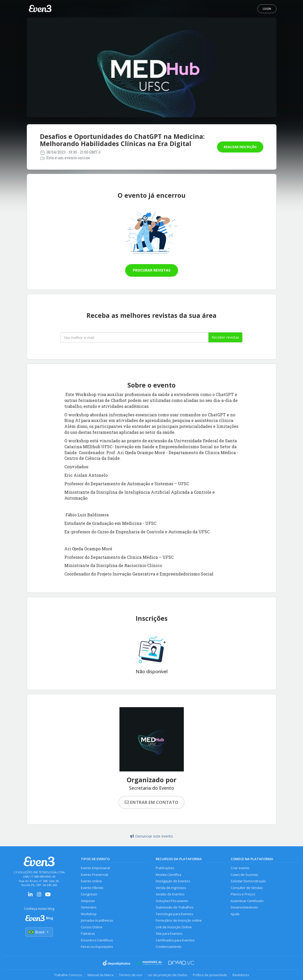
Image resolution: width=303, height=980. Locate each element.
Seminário (89, 907)
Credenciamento (169, 947)
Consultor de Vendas (247, 888)
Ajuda (235, 914)
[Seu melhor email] (135, 337)
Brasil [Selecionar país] (39, 932)
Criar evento (240, 868)
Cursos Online (92, 927)
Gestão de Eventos (170, 894)
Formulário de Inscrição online (179, 920)
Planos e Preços (243, 894)
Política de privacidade (210, 975)
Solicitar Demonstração (248, 881)
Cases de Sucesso (244, 875)
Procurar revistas (152, 270)
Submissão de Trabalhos (175, 907)
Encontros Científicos (97, 940)
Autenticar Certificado (247, 901)
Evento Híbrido (92, 888)
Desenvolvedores (244, 907)
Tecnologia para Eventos (174, 914)
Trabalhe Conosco (68, 975)
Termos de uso (131, 975)
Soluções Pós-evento (172, 901)
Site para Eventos (169, 934)
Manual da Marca (101, 975)
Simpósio (88, 901)
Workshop (89, 914)
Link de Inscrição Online (174, 927)
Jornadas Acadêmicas (97, 920)
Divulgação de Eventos (173, 881)
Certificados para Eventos (175, 940)
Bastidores (241, 975)
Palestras (88, 934)
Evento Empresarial (96, 868)
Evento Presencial (94, 875)
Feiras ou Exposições (97, 947)
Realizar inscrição (240, 147)
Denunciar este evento (152, 836)
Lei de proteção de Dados (168, 975)
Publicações (165, 868)
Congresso (89, 894)
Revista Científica (168, 875)
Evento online (91, 881)
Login (267, 9)
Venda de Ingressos (171, 888)
